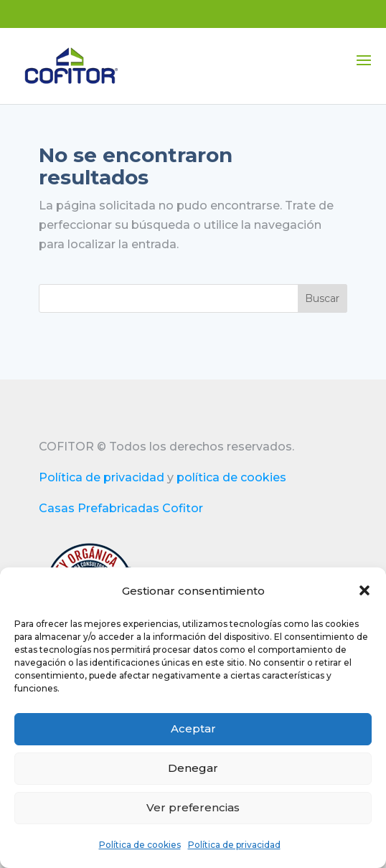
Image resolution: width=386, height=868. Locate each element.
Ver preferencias (193, 807)
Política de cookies (140, 845)
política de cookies (231, 477)
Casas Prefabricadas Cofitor (121, 508)
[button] (364, 590)
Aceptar (193, 728)
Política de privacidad (234, 845)
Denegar (193, 768)
